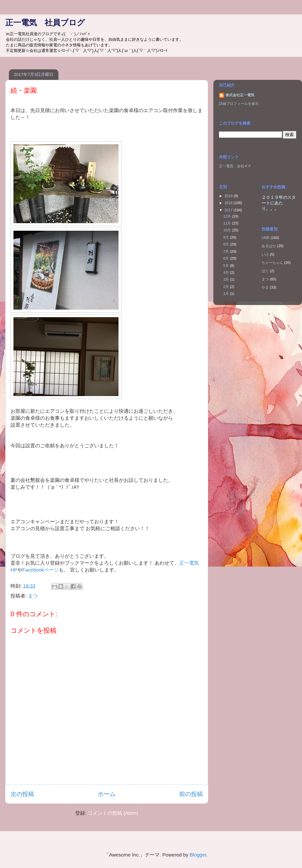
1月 (226, 293)
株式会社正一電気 (240, 95)
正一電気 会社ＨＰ (235, 166)
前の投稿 (191, 794)
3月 (226, 279)
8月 (226, 244)
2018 (229, 203)
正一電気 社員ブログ (45, 23)
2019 (229, 196)
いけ (265, 254)
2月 (226, 287)
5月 (226, 266)
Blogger (198, 855)
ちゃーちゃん (272, 263)
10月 (227, 230)
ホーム (107, 794)
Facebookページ (41, 570)
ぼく (265, 271)
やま (265, 287)
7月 (226, 251)
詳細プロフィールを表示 (239, 104)
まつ (33, 596)
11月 (227, 223)
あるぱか (269, 246)
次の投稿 (22, 794)
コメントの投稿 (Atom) (113, 813)
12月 (227, 216)
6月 (226, 258)
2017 (229, 210)
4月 (226, 272)
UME (266, 238)
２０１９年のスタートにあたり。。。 (279, 203)
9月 (226, 237)
